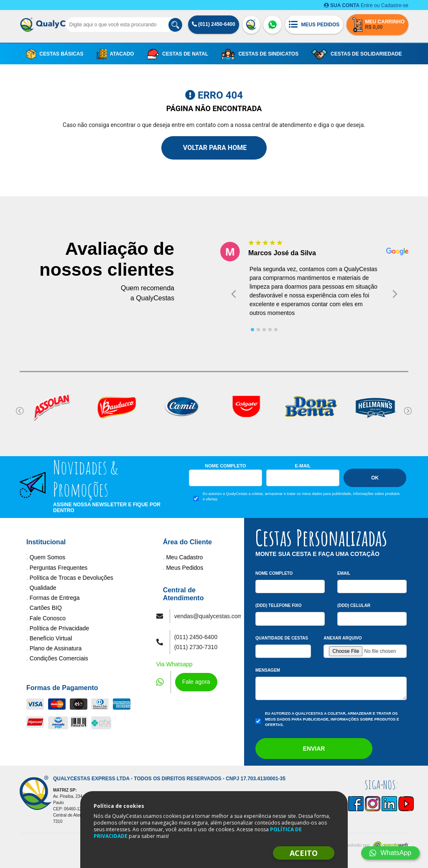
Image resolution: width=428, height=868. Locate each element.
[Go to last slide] (234, 294)
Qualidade (43, 588)
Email (344, 573)
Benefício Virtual (51, 638)
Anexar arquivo (343, 638)
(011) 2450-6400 (214, 24)
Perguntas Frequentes (59, 568)
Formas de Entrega (55, 598)
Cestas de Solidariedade (357, 54)
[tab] (252, 330)
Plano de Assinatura (56, 648)
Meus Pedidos (185, 568)
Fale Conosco (48, 618)
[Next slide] (395, 294)
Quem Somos (48, 557)
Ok (375, 478)
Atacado (115, 54)
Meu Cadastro (184, 557)
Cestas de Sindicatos (260, 54)
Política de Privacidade (59, 628)
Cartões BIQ (46, 608)
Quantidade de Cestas (282, 638)
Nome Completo (225, 466)
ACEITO (304, 853)
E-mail (303, 466)
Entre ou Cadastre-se (366, 5)
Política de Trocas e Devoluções (71, 578)
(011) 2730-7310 (196, 647)
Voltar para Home (214, 148)
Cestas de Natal (178, 54)
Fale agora (196, 682)
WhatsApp (390, 853)
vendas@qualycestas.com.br (212, 616)
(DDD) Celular (354, 605)
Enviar (314, 749)
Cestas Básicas (55, 54)
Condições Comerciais (59, 658)
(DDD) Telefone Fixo (279, 605)
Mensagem (268, 670)
